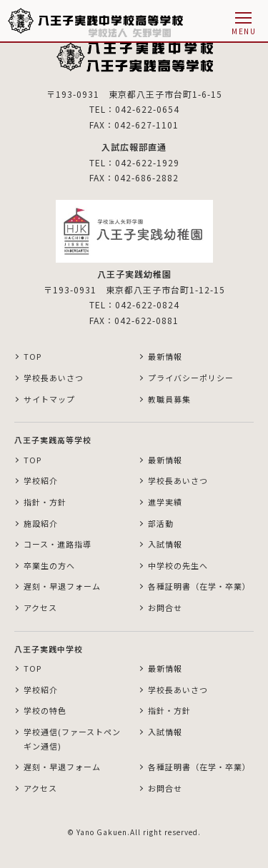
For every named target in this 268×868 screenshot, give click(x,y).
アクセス (40, 607)
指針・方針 (45, 502)
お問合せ (165, 607)
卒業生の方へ (49, 565)
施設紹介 (41, 523)
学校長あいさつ (54, 378)
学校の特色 (45, 710)
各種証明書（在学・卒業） (199, 586)
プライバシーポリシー (191, 378)
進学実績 (165, 502)
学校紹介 (41, 480)
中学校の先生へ (178, 565)
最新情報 (165, 356)
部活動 (161, 523)
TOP (33, 356)
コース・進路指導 (58, 544)
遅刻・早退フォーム (62, 586)
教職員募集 (169, 399)
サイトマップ (49, 399)
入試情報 (165, 544)
